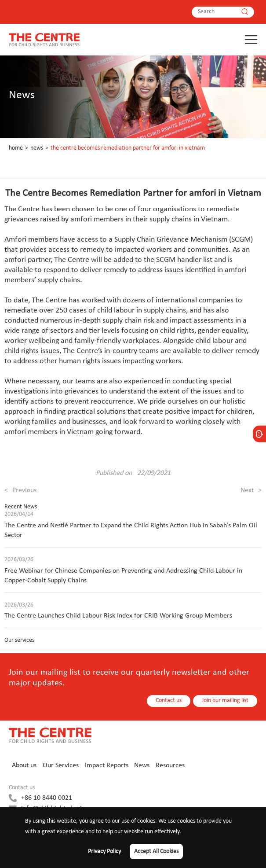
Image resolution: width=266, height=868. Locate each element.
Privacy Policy (104, 851)
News (37, 148)
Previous (20, 490)
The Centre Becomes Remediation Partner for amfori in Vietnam (128, 148)
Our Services (61, 765)
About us (24, 765)
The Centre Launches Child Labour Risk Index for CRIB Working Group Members (118, 616)
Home (16, 148)
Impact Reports (107, 765)
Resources (170, 765)
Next (251, 490)
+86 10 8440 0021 (47, 798)
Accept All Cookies (156, 851)
